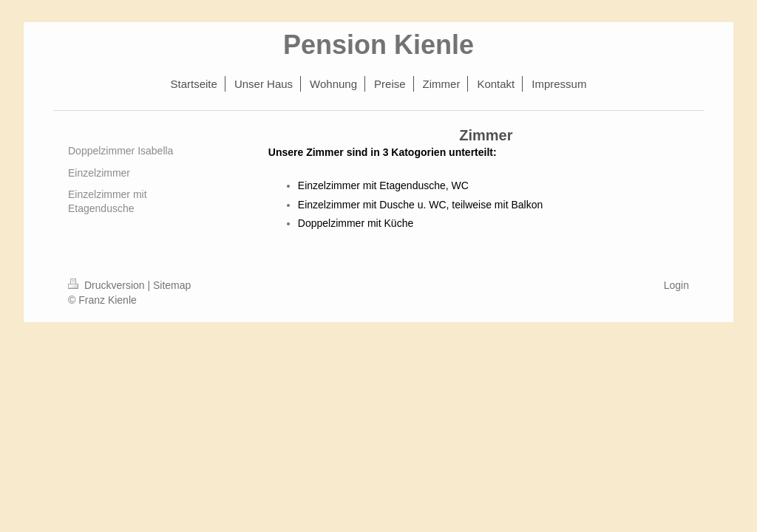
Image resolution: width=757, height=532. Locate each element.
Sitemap (172, 285)
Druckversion (108, 285)
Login (676, 285)
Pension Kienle (378, 45)
